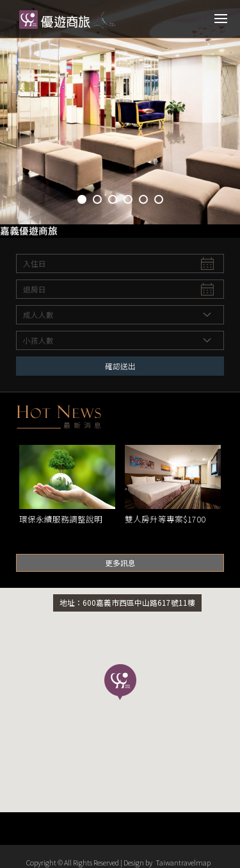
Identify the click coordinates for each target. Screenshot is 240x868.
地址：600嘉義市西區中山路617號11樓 (127, 602)
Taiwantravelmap (183, 862)
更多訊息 (120, 563)
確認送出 (120, 366)
